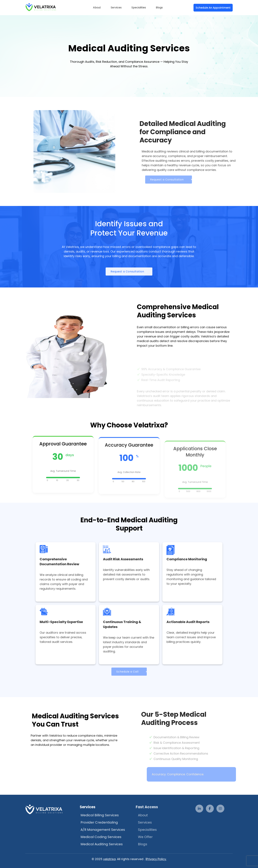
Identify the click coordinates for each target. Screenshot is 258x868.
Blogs (159, 7)
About (97, 7)
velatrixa (109, 859)
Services (116, 7)
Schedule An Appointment (213, 8)
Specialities (139, 7)
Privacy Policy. (156, 859)
